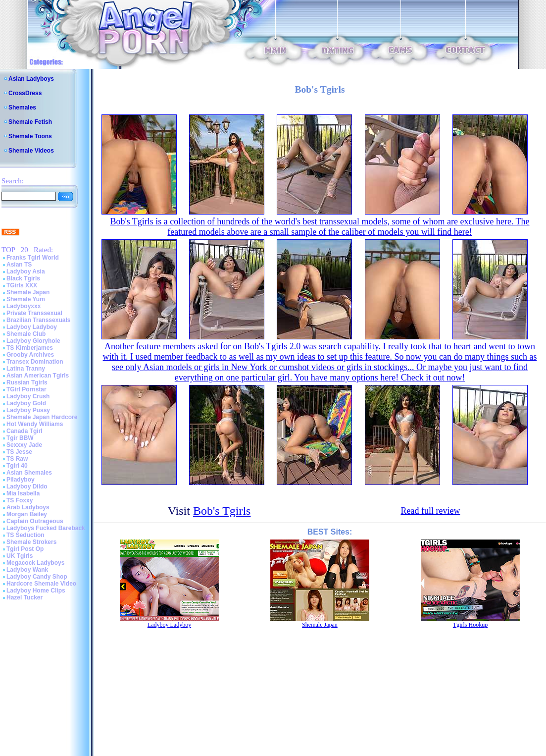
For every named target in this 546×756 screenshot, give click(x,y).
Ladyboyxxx (24, 306)
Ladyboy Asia (26, 271)
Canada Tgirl (25, 431)
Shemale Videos (31, 151)
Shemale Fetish (30, 122)
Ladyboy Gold (26, 403)
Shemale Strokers (31, 542)
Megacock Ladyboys (35, 563)
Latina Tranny (26, 369)
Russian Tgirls (27, 382)
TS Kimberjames (30, 348)
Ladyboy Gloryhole (33, 341)
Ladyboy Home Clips (36, 591)
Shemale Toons (30, 136)
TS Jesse (19, 452)
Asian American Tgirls (38, 376)
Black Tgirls (23, 278)
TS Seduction (25, 535)
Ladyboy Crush (28, 396)
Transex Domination (35, 362)
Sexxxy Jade (24, 445)
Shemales (22, 108)
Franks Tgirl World (33, 258)
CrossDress (25, 93)
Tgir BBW (20, 438)
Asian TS (19, 265)
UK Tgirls (20, 556)
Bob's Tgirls (222, 511)
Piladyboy (21, 480)
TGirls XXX (22, 285)
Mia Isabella (23, 493)
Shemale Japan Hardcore (42, 417)
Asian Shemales (29, 473)
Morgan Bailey (27, 514)
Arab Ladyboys (28, 507)
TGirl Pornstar (26, 389)
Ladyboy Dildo (27, 486)
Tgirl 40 (17, 466)
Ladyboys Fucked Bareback (46, 528)
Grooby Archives (30, 355)
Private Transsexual (34, 313)
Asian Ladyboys (31, 79)
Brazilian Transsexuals (38, 320)
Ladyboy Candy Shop (37, 577)
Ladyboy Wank (27, 570)
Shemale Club (26, 334)
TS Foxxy (20, 500)
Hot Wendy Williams (35, 424)
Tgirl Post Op (25, 549)
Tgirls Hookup (470, 625)
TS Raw (17, 459)
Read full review (430, 511)
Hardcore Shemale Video (41, 584)
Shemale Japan (28, 292)
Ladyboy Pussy (28, 410)
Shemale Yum (26, 299)
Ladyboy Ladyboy (32, 327)
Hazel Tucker (25, 597)
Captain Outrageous (35, 521)
